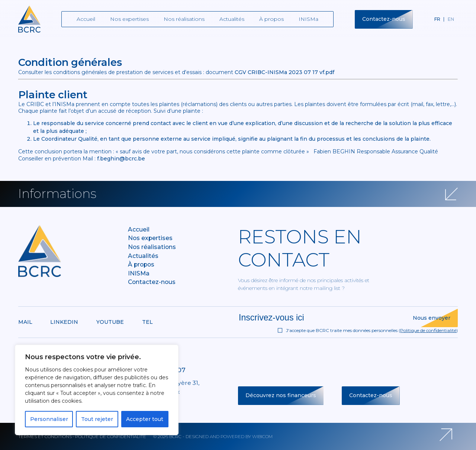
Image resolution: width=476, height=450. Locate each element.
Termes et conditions (45, 436)
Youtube (110, 322)
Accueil (86, 19)
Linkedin (64, 322)
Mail (25, 322)
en (451, 19)
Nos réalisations (184, 19)
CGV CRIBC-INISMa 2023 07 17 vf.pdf (284, 72)
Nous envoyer (432, 318)
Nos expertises (129, 19)
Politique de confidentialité (428, 330)
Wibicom (262, 436)
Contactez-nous (384, 19)
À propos (271, 19)
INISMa (308, 19)
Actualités (232, 19)
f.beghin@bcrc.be (121, 159)
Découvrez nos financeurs (281, 395)
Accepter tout (145, 419)
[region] (97, 390)
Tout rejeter (97, 419)
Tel (147, 322)
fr (437, 19)
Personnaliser (49, 419)
